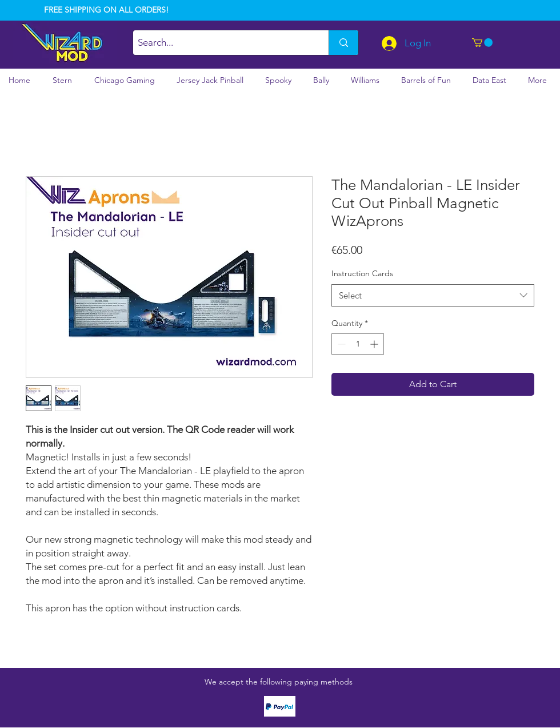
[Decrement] (340, 344)
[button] (482, 43)
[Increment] (375, 344)
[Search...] (221, 43)
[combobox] (433, 295)
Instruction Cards (362, 273)
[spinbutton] (358, 344)
